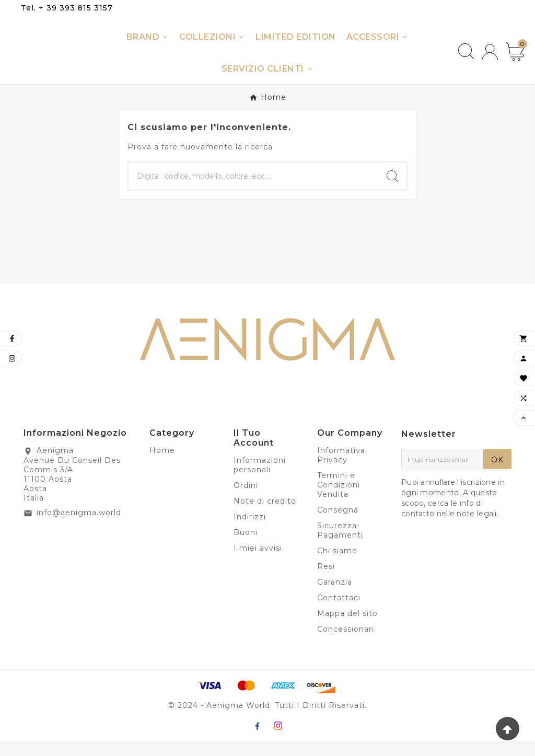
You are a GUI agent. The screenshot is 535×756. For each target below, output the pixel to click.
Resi (326, 581)
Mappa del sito (347, 628)
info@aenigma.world (79, 527)
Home (162, 465)
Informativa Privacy (341, 470)
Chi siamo (337, 565)
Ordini (246, 500)
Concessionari (346, 644)
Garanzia (335, 597)
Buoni (246, 547)
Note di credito (265, 516)
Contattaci (339, 612)
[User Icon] (490, 59)
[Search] (392, 191)
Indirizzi (250, 531)
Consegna (338, 525)
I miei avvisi (258, 563)
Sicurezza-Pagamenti (340, 545)
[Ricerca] (253, 191)
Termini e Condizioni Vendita (339, 499)
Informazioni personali (260, 480)
